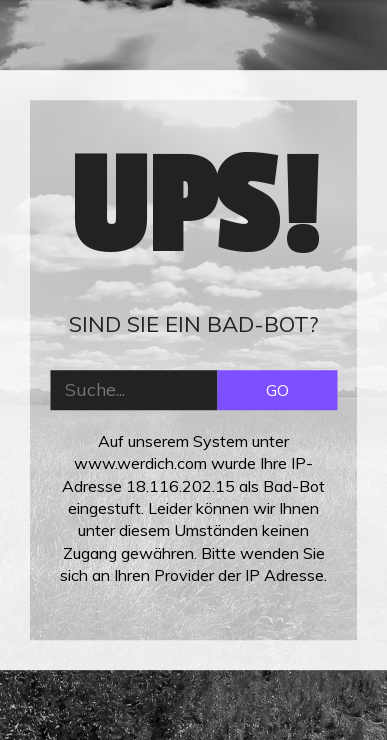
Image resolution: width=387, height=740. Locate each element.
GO (277, 390)
